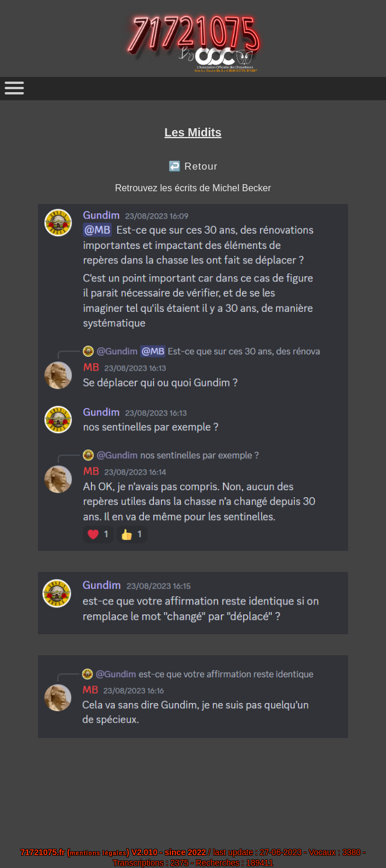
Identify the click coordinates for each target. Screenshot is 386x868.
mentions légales (98, 853)
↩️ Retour (193, 166)
